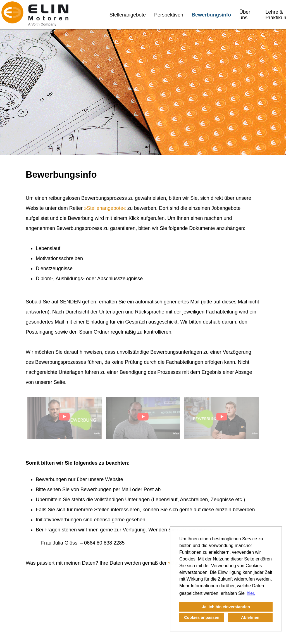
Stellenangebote (128, 15)
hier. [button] (251, 593)
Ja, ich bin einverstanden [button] (226, 607)
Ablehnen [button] (250, 617)
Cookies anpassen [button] (202, 617)
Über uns (245, 15)
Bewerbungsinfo (211, 15)
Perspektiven (169, 15)
